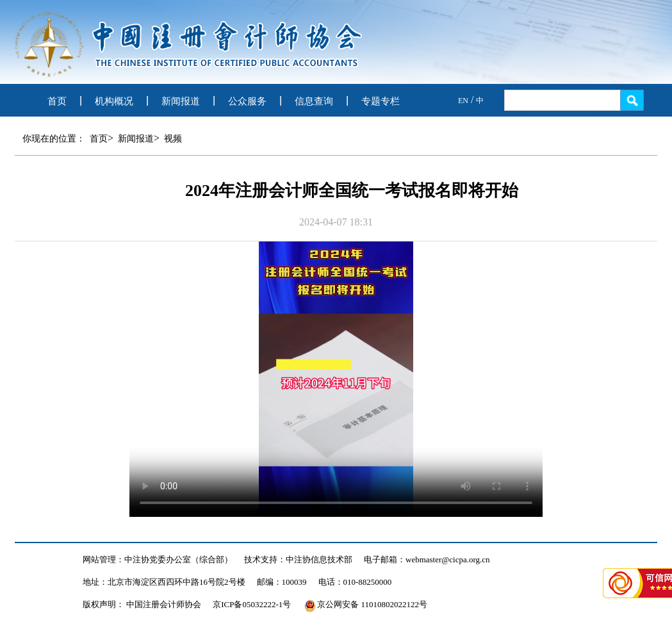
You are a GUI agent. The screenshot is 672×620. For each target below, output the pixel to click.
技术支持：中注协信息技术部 (298, 559)
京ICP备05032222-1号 (252, 604)
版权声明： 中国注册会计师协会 (142, 604)
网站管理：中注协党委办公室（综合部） (158, 559)
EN (463, 101)
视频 (173, 139)
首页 (57, 101)
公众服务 (247, 101)
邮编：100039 (282, 582)
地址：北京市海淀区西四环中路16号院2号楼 (164, 582)
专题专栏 (381, 101)
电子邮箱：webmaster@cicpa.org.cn (427, 559)
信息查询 (314, 101)
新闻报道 (181, 101)
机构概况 (114, 101)
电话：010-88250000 (355, 582)
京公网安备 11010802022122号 (366, 604)
